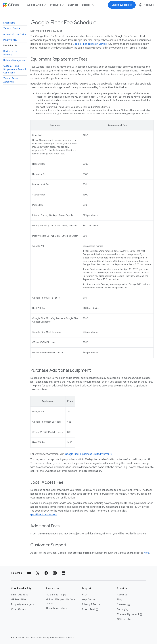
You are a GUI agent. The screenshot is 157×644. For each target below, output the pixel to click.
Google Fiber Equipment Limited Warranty (88, 454)
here (146, 553)
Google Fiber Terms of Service (90, 44)
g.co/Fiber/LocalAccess (44, 515)
